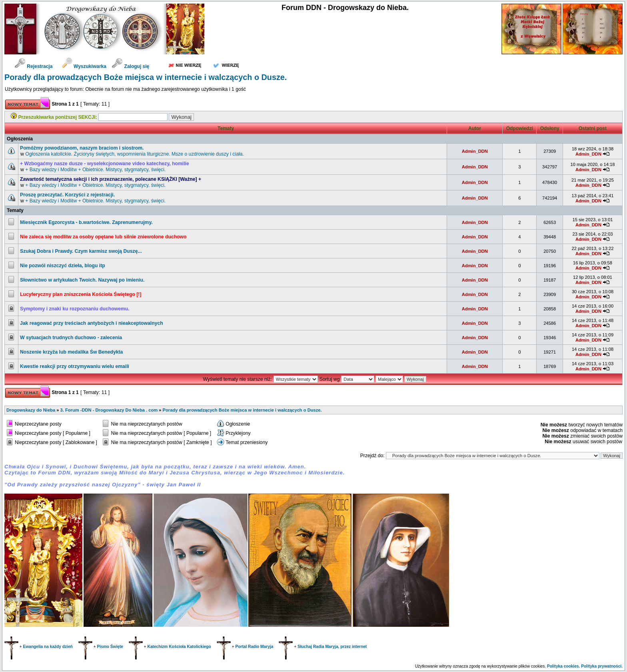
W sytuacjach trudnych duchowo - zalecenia (71, 338)
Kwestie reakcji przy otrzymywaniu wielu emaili (75, 366)
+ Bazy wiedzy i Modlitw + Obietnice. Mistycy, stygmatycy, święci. (95, 170)
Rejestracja (33, 66)
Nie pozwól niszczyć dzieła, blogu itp (63, 266)
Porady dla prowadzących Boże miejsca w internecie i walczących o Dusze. (146, 77)
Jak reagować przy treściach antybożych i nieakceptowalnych (92, 323)
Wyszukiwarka (85, 66)
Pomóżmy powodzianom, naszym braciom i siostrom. (82, 148)
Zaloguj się (130, 66)
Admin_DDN (475, 151)
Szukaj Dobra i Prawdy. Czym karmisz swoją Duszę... (81, 251)
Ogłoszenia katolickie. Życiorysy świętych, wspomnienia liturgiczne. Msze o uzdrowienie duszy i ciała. (135, 154)
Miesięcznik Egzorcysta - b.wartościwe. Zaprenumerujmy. (86, 222)
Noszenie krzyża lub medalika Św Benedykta (71, 352)
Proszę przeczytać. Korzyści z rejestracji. (67, 195)
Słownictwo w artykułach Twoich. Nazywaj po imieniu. (82, 280)
